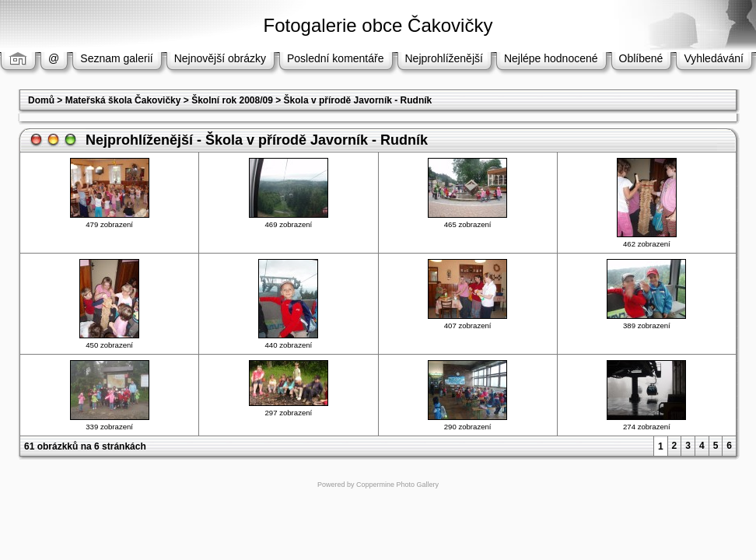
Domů (41, 100)
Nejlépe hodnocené (551, 58)
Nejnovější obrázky (220, 58)
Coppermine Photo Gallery (397, 485)
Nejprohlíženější (444, 58)
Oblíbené (641, 58)
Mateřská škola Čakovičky (123, 100)
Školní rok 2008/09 (232, 100)
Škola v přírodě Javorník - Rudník (358, 100)
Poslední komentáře (336, 58)
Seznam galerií (116, 58)
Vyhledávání (714, 58)
